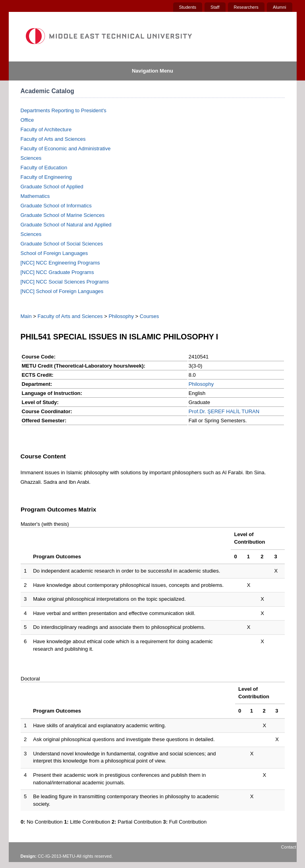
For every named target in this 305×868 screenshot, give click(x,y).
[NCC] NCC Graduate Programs (57, 272)
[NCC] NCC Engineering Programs (60, 263)
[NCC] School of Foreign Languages (62, 291)
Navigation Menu (152, 71)
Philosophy (121, 316)
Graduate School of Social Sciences (62, 244)
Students (188, 7)
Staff (215, 7)
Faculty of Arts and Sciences (53, 139)
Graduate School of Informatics (56, 206)
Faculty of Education (44, 168)
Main (26, 316)
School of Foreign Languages (54, 253)
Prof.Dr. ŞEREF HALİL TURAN (224, 411)
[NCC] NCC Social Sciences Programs (65, 282)
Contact (289, 847)
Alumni (280, 7)
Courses (149, 316)
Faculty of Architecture (46, 129)
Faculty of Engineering (46, 177)
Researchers (246, 7)
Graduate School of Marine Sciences (63, 215)
